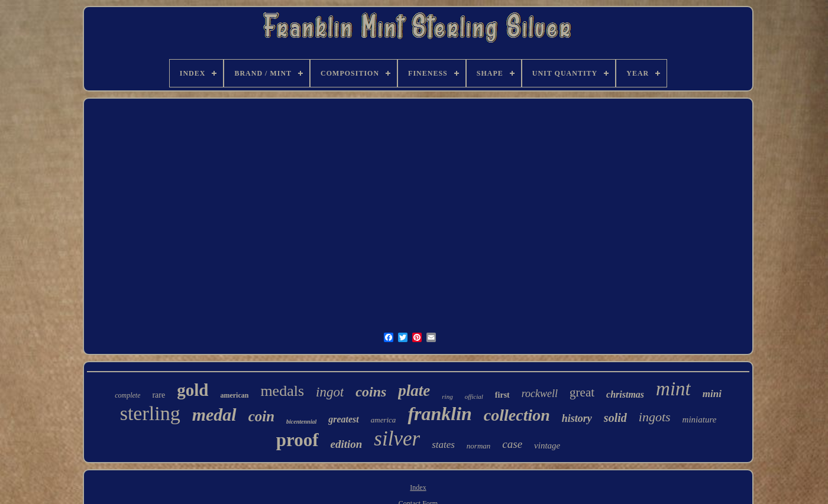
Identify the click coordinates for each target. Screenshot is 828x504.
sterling (150, 413)
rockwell (540, 394)
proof (297, 440)
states (443, 445)
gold (193, 390)
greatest (344, 419)
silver (397, 439)
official (474, 396)
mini (712, 394)
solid (615, 418)
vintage (547, 446)
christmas (625, 394)
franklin (439, 414)
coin (261, 416)
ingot (330, 392)
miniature (700, 420)
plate (414, 391)
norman (478, 446)
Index (418, 487)
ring (447, 396)
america (384, 420)
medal (214, 414)
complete (127, 395)
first (502, 395)
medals (282, 391)
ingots (655, 417)
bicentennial (301, 422)
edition (347, 444)
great (582, 392)
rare (159, 395)
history (577, 418)
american (234, 395)
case (512, 444)
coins (371, 392)
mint (673, 389)
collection (517, 415)
